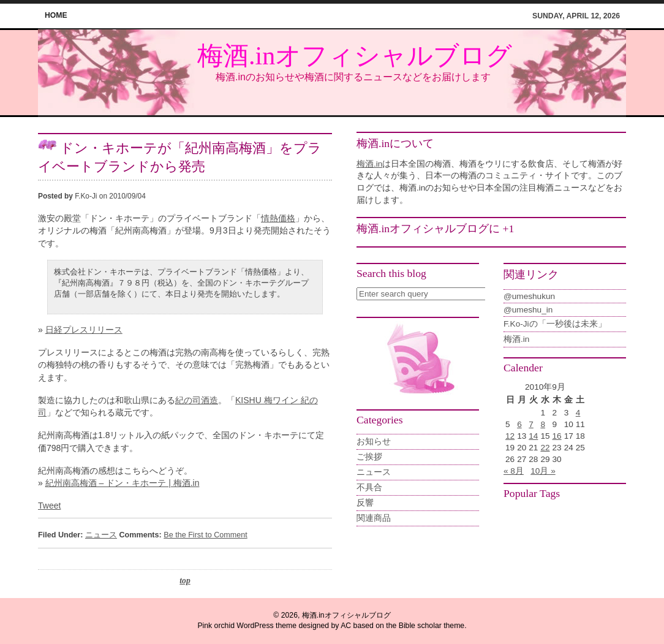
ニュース (101, 535)
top (185, 581)
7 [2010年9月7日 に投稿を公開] (531, 424)
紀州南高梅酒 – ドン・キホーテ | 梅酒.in (123, 483)
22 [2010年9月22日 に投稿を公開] (545, 448)
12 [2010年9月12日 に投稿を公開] (510, 436)
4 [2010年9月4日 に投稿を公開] (578, 413)
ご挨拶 (369, 457)
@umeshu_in (528, 310)
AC (346, 626)
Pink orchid (216, 626)
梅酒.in (369, 164)
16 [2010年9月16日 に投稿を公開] (557, 436)
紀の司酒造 (197, 400)
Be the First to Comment (205, 535)
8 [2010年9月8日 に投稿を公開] (543, 424)
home (56, 15)
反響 (365, 503)
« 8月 (514, 471)
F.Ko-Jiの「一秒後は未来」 (555, 324)
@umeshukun (529, 296)
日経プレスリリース (84, 330)
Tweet (49, 506)
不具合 (369, 487)
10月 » (543, 471)
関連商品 (374, 518)
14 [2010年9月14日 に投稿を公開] (533, 436)
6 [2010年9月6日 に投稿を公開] (519, 424)
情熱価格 (278, 218)
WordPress (255, 626)
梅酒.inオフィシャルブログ (355, 56)
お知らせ (374, 441)
